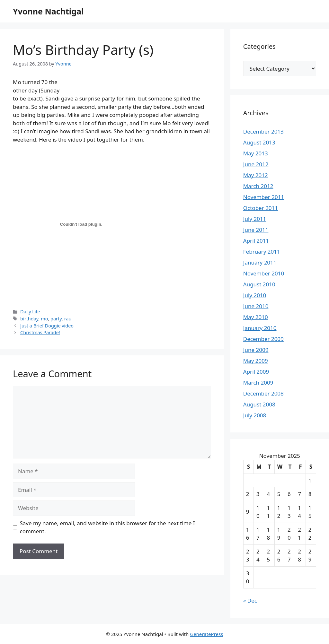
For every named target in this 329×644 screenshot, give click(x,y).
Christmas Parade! (40, 332)
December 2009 (263, 339)
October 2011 (261, 208)
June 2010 (256, 306)
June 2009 (256, 350)
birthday (29, 319)
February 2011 (262, 252)
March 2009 (258, 383)
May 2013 (256, 153)
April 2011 (256, 241)
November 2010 (264, 273)
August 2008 (259, 404)
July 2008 (255, 415)
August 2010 (259, 284)
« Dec (250, 600)
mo (44, 319)
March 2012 (258, 186)
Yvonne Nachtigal (48, 11)
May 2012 (256, 175)
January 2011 (260, 262)
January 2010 (260, 328)
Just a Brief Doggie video (47, 326)
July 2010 (255, 295)
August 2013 (259, 142)
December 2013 (263, 131)
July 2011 (255, 219)
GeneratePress (206, 634)
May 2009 (256, 361)
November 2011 (264, 197)
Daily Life (30, 312)
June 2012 (256, 164)
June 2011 (256, 230)
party (56, 319)
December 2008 (263, 393)
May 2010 (256, 317)
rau (68, 319)
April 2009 (256, 372)
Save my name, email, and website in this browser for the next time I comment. (107, 527)
